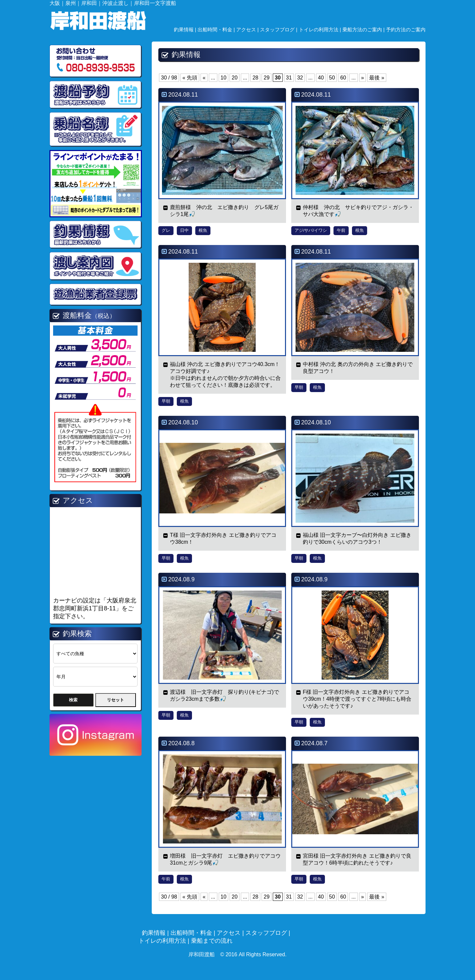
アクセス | (248, 30)
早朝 (166, 401)
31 (289, 78)
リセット (115, 700)
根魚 (203, 230)
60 (343, 78)
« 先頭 (190, 78)
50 (332, 78)
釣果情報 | (186, 30)
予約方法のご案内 (406, 30)
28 (255, 78)
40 (321, 78)
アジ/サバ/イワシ (311, 230)
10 (224, 78)
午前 (341, 230)
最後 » (377, 78)
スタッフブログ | (279, 30)
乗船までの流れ (212, 941)
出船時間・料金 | (217, 30)
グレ (166, 230)
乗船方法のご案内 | (364, 30)
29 (267, 78)
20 (235, 78)
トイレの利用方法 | (321, 30)
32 (300, 78)
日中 (184, 230)
